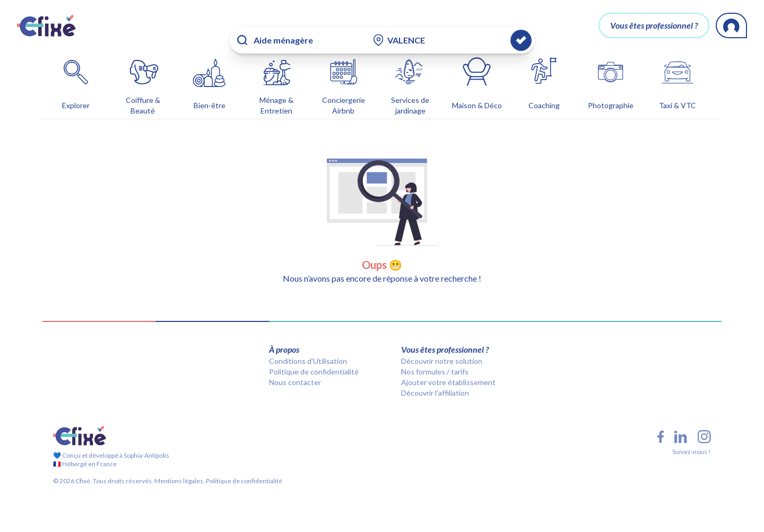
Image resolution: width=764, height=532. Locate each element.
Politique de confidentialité (314, 355)
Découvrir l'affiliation (435, 376)
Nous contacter (295, 365)
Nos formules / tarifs (435, 355)
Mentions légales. (179, 464)
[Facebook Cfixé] (661, 420)
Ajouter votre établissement (448, 365)
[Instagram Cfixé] (704, 420)
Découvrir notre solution (442, 344)
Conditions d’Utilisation (308, 344)
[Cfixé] (46, 25)
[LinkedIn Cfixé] (681, 420)
